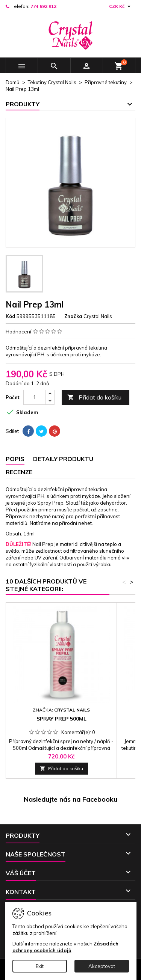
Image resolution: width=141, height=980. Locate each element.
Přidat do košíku (94, 397)
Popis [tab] (15, 459)
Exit (40, 966)
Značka (73, 316)
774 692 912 (43, 6)
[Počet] (35, 397)
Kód (11, 316)
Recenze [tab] (19, 472)
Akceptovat (102, 966)
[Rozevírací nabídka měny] (121, 6)
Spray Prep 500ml (61, 719)
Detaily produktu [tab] (63, 459)
